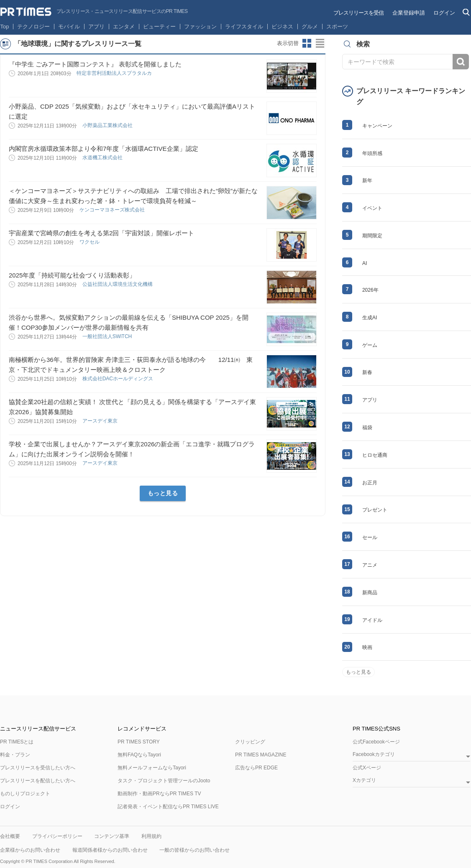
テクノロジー (33, 27)
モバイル (69, 27)
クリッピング (250, 742)
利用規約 (151, 836)
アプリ (96, 27)
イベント (372, 208)
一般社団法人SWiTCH (108, 336)
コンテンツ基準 (112, 836)
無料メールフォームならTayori (152, 768)
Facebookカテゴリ (374, 755)
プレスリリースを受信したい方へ (38, 768)
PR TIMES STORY (139, 742)
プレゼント (375, 510)
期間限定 (372, 236)
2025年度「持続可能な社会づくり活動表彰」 (72, 275)
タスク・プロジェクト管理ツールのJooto (164, 781)
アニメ (370, 565)
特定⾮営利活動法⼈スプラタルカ (115, 73)
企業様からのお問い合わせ (30, 850)
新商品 (370, 593)
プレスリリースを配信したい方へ (38, 781)
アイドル (372, 620)
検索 (461, 62)
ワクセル (90, 242)
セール (370, 537)
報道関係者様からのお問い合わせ (110, 850)
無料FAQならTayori (139, 755)
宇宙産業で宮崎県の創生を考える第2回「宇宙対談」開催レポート (101, 233)
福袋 (367, 428)
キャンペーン (377, 126)
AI (365, 263)
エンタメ (124, 27)
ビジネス (282, 27)
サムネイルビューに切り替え (307, 43)
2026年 (370, 290)
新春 (367, 372)
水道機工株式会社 (103, 158)
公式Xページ (367, 768)
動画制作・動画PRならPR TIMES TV (159, 794)
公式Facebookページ (376, 742)
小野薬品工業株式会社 (108, 125)
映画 (367, 647)
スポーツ (337, 27)
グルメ (310, 27)
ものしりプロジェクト (25, 794)
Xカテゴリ (364, 780)
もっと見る (163, 493)
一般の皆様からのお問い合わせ (195, 850)
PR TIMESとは (17, 742)
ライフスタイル (244, 27)
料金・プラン (15, 755)
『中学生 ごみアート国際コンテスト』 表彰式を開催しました (95, 64)
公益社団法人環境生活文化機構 (118, 284)
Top (5, 27)
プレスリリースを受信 (358, 13)
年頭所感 (372, 153)
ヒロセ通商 (375, 455)
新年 (367, 181)
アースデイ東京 (101, 421)
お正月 (370, 483)
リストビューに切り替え (320, 43)
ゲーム (370, 345)
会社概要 (10, 836)
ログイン (444, 13)
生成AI (370, 318)
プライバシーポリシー (57, 836)
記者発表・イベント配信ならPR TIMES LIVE (168, 807)
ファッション (200, 27)
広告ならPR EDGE (256, 768)
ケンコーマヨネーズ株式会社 (113, 210)
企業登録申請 (409, 13)
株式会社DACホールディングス (119, 379)
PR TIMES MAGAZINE (261, 755)
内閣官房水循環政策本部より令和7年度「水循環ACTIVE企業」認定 (104, 149)
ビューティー (159, 27)
